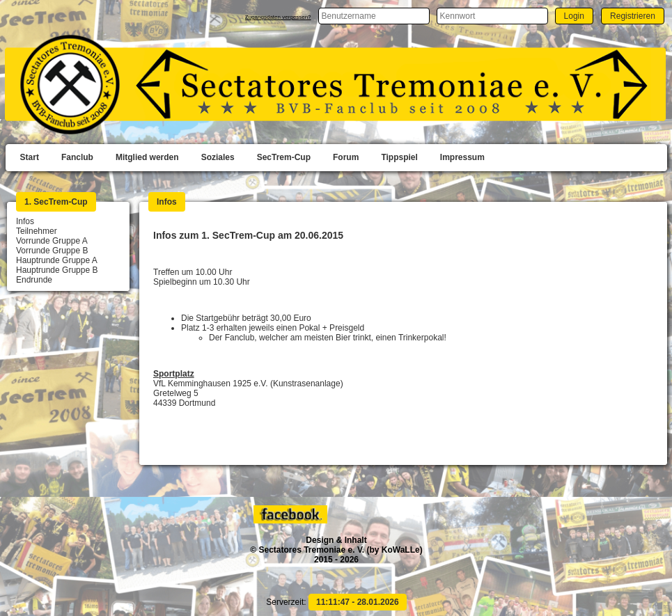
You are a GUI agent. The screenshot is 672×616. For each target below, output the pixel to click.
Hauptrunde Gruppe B (57, 270)
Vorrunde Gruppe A (52, 241)
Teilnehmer (37, 231)
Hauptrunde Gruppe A (57, 260)
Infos (25, 221)
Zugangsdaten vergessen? (278, 17)
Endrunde (34, 280)
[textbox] (374, 16)
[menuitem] (30, 158)
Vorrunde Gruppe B (52, 251)
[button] (574, 16)
